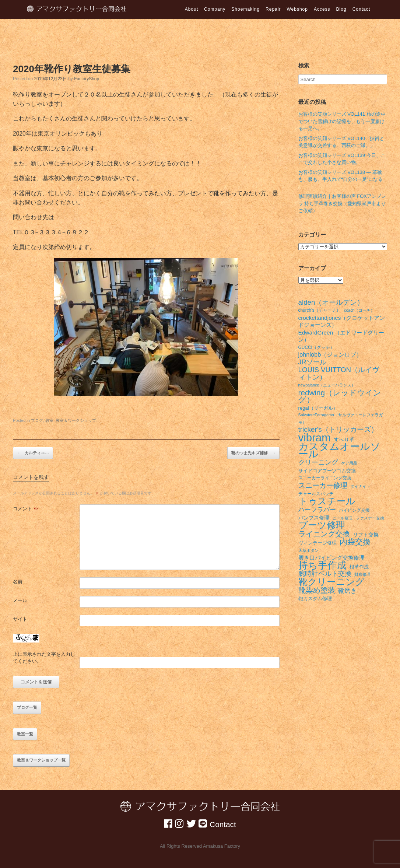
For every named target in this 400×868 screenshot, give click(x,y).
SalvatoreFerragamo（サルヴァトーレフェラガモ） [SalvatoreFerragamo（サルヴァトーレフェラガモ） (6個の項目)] (341, 419)
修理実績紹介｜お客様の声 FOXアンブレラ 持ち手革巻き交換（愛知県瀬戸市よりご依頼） (342, 203)
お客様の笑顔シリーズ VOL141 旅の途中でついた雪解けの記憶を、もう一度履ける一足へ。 (342, 121)
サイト (20, 619)
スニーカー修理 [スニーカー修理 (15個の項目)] (323, 486)
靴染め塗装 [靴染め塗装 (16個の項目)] (317, 591)
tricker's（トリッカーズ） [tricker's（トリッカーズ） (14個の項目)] (338, 430)
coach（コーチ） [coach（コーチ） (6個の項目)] (359, 310)
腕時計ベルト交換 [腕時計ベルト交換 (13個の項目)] (325, 574)
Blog (341, 9)
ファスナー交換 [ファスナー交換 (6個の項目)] (370, 518)
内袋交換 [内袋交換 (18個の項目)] (355, 542)
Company (215, 9)
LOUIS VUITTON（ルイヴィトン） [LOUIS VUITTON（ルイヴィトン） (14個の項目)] (339, 373)
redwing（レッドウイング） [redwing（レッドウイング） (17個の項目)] (340, 396)
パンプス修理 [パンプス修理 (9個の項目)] (314, 518)
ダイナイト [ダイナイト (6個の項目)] (360, 486)
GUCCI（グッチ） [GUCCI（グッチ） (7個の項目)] (316, 347)
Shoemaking (245, 9)
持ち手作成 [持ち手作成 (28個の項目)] (322, 566)
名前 (18, 582)
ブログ (37, 420)
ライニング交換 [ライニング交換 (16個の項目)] (324, 534)
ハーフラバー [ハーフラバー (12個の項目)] (317, 510)
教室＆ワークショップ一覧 (41, 760)
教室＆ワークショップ (76, 420)
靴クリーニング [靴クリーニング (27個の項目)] (331, 582)
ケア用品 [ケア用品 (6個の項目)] (349, 463)
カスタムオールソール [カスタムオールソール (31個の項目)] (339, 450)
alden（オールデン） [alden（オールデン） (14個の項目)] (331, 302)
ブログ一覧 (27, 707)
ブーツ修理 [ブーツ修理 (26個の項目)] (322, 525)
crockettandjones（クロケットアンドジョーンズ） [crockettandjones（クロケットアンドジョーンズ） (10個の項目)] (342, 321)
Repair (273, 9)
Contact (361, 9)
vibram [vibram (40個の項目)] (315, 438)
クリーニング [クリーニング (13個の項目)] (318, 463)
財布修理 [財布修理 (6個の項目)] (362, 574)
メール (20, 600)
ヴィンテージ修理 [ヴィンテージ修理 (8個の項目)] (317, 543)
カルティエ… (33, 453)
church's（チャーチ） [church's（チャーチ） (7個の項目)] (320, 310)
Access (322, 9)
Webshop (297, 9)
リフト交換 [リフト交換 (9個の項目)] (366, 535)
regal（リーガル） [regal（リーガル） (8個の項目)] (318, 408)
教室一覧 (25, 734)
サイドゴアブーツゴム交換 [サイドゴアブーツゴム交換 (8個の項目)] (327, 471)
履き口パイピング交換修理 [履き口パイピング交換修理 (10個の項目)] (331, 558)
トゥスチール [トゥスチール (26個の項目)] (327, 501)
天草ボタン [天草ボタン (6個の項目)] (308, 550)
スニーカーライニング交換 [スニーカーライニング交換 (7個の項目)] (325, 478)
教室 (49, 420)
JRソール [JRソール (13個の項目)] (312, 362)
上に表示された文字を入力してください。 (44, 658)
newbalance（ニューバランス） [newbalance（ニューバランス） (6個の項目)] (327, 385)
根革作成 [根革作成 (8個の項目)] (359, 567)
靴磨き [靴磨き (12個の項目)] (348, 591)
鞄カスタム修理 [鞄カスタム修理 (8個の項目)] (315, 598)
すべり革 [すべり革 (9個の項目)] (344, 440)
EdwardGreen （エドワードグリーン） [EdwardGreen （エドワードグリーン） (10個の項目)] (341, 336)
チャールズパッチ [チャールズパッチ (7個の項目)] (316, 494)
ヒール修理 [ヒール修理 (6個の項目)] (342, 518)
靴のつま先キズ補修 (253, 453)
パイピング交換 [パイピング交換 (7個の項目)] (354, 510)
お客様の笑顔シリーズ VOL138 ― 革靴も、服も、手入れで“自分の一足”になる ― (341, 179)
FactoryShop (87, 79)
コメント (26, 509)
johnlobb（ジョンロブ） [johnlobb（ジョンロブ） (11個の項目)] (330, 354)
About (192, 9)
